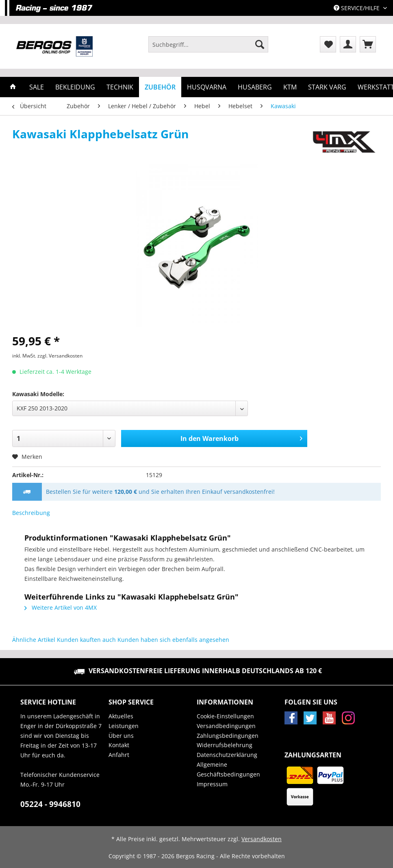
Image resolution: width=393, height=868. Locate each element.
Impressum (212, 784)
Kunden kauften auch (86, 640)
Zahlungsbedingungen (228, 736)
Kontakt (119, 745)
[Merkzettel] (328, 44)
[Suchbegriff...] (208, 44)
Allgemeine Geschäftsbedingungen (228, 769)
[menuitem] (208, 48)
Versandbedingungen (226, 726)
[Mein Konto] (348, 44)
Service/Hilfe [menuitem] (357, 8)
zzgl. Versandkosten (60, 356)
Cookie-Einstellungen (225, 716)
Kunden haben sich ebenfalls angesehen (173, 640)
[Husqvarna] (207, 87)
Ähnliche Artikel (34, 640)
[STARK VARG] (327, 87)
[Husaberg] (255, 87)
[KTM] (290, 87)
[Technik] (120, 87)
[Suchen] (260, 44)
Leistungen (124, 726)
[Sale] (37, 87)
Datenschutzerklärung (227, 755)
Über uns (121, 736)
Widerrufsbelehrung (225, 745)
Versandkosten (262, 839)
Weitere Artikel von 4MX (61, 607)
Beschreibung (31, 513)
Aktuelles (121, 716)
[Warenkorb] (368, 44)
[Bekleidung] (75, 87)
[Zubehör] (160, 87)
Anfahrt (119, 755)
